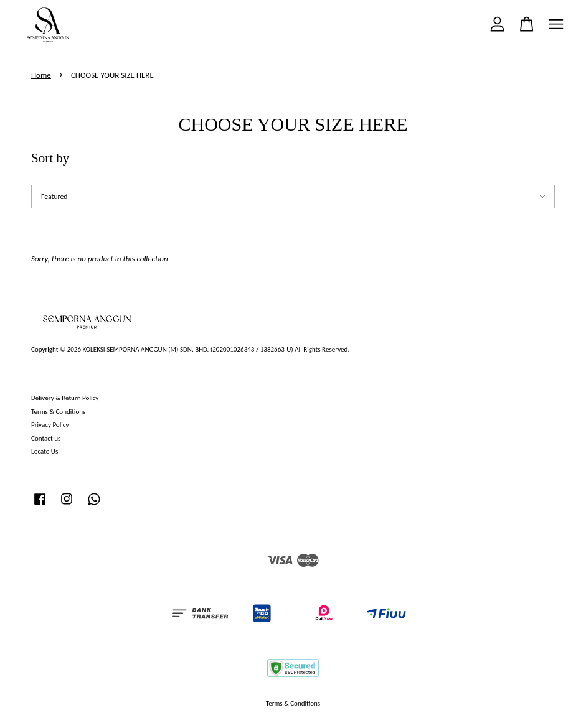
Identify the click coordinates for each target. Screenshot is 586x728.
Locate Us (45, 451)
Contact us (46, 438)
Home (41, 75)
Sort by (50, 158)
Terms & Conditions (58, 411)
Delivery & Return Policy (65, 398)
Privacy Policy (50, 424)
